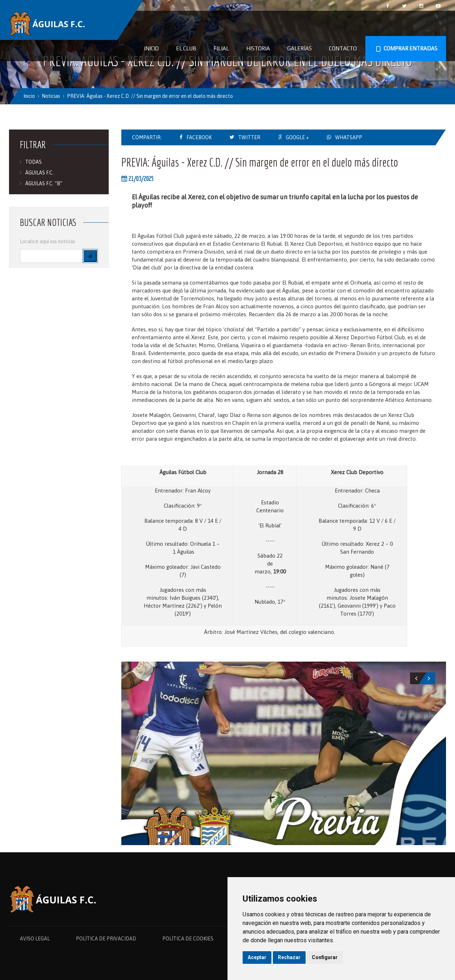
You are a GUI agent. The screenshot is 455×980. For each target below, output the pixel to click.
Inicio (151, 48)
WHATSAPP (349, 137)
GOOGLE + (297, 137)
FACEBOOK (199, 137)
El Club (186, 48)
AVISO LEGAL (35, 939)
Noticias (51, 96)
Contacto (343, 48)
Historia (258, 48)
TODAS (33, 162)
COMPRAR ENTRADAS (406, 49)
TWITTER (249, 137)
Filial (221, 48)
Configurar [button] (325, 957)
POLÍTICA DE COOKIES (188, 939)
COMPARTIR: (147, 137)
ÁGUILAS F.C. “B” (44, 183)
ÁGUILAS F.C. (39, 173)
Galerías (299, 48)
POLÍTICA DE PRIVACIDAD (106, 939)
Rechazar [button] (289, 957)
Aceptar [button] (257, 957)
